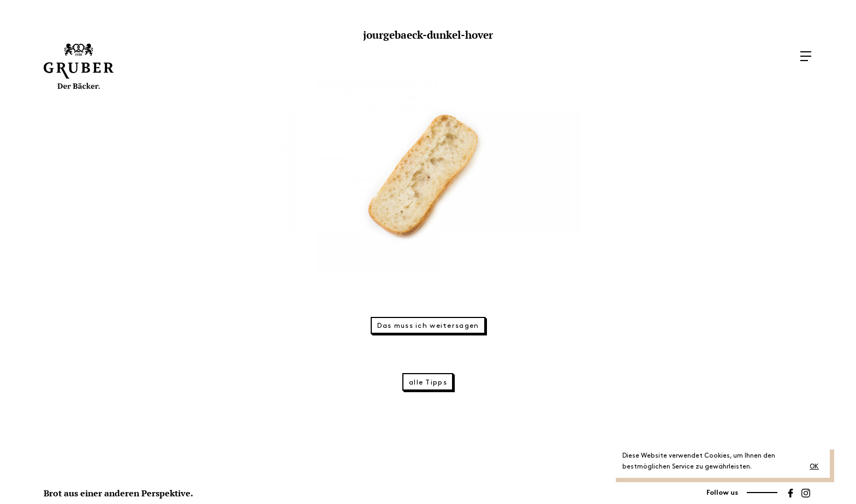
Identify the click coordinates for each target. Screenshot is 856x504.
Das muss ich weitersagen (428, 326)
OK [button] (814, 467)
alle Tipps (428, 382)
